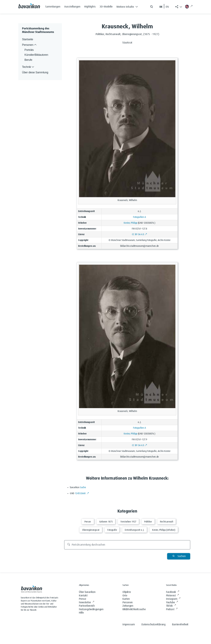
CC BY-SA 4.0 (140, 234)
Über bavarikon (87, 592)
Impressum (129, 625)
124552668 (82, 493)
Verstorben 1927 (128, 522)
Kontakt (83, 596)
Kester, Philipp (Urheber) (164, 530)
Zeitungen (128, 606)
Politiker (148, 522)
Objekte (127, 592)
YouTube (172, 603)
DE (161, 7)
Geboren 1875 (106, 522)
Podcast (172, 609)
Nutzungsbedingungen (91, 609)
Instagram (173, 599)
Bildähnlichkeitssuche (134, 609)
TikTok (171, 606)
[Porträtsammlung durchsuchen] (127, 545)
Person (88, 522)
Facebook (173, 592)
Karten (126, 599)
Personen (128, 603)
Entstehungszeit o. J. (134, 530)
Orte (125, 596)
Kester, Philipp (130, 223)
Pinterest (172, 596)
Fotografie (112, 530)
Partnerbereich (87, 606)
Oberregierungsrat (91, 530)
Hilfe (81, 613)
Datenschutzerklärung (153, 625)
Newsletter (87, 603)
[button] (128, 6)
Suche (83, 487)
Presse (82, 599)
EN (167, 7)
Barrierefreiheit (180, 625)
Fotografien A (139, 217)
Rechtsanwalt (167, 522)
